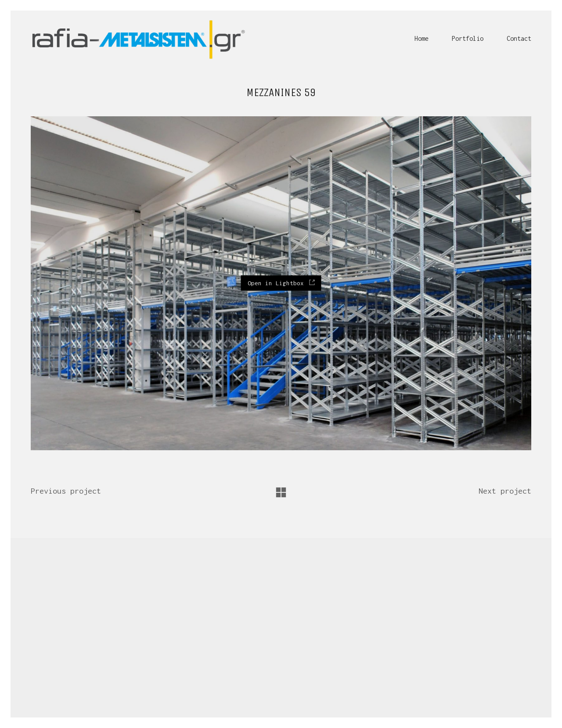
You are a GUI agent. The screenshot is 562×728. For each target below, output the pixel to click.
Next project (505, 491)
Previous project (66, 491)
